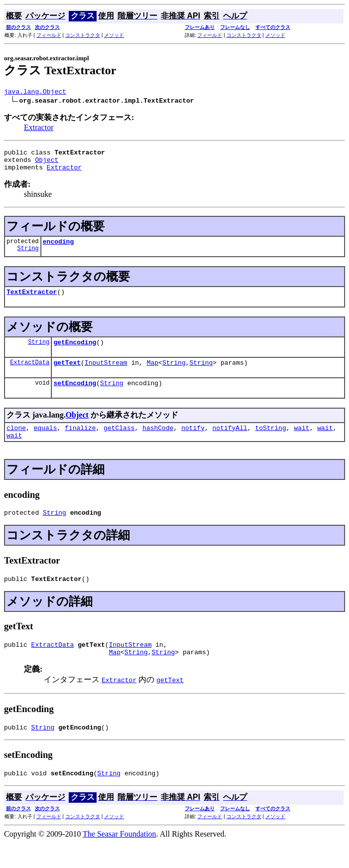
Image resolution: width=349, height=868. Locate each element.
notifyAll (230, 442)
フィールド (49, 35)
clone (16, 442)
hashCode (158, 442)
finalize (80, 442)
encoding (58, 249)
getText (67, 374)
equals (46, 442)
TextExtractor (32, 300)
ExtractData (30, 374)
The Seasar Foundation (119, 859)
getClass (119, 442)
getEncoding (75, 352)
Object (47, 164)
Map (153, 374)
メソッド (114, 35)
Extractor (39, 129)
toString (270, 442)
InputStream (106, 374)
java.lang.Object (35, 93)
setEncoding (75, 396)
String (28, 257)
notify (193, 442)
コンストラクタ (83, 35)
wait (301, 442)
